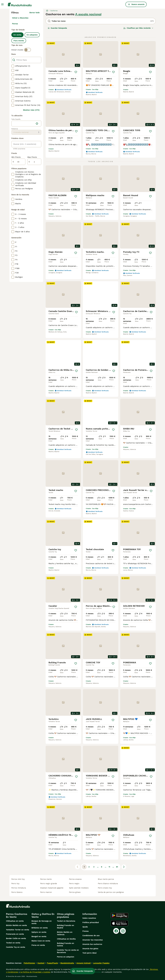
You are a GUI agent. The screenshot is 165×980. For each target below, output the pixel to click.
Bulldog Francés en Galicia (65, 944)
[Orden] (138, 28)
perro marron (46, 892)
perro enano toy (105, 888)
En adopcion (32, 35)
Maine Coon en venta (41, 941)
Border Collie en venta (16, 938)
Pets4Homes (29, 963)
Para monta (19, 41)
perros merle (46, 879)
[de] (18, 162)
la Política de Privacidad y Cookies (35, 972)
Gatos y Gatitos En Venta (43, 915)
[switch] (28, 50)
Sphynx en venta (39, 932)
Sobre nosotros (89, 918)
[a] (34, 162)
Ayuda (85, 927)
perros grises (75, 892)
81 (117, 867)
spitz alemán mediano (79, 888)
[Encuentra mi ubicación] (37, 124)
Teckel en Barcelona (66, 921)
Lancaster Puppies (101, 963)
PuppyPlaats (52, 963)
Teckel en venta (13, 943)
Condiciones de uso (91, 936)
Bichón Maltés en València (65, 933)
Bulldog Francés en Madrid (65, 927)
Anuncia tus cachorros (92, 944)
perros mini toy (18, 879)
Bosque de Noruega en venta (42, 922)
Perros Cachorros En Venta (17, 915)
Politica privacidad (91, 922)
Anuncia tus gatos (90, 949)
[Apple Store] (119, 923)
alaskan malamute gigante (52, 888)
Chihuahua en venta (15, 921)
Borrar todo (35, 13)
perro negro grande (49, 884)
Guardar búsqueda (57, 28)
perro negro (74, 884)
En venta (17, 35)
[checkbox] (13, 66)
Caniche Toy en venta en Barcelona (68, 951)
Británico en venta (40, 928)
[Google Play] (120, 915)
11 (109, 867)
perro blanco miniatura (108, 884)
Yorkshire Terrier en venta (18, 930)
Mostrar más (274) (31, 110)
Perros (15, 24)
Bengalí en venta (39, 936)
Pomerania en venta (15, 934)
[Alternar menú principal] (2, 4)
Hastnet (41, 963)
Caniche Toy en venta (16, 947)
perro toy (15, 884)
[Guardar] (76, 72)
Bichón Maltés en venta (16, 925)
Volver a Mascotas (20, 18)
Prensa (86, 931)
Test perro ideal (90, 953)
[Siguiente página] (124, 867)
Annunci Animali (84, 963)
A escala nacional (88, 14)
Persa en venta (38, 945)
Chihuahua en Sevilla (66, 939)
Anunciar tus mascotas (93, 940)
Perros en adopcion (66, 957)
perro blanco (17, 892)
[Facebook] (116, 931)
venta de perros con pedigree (111, 892)
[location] (26, 124)
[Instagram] (123, 931)
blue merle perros (106, 879)
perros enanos (75, 879)
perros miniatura (19, 888)
